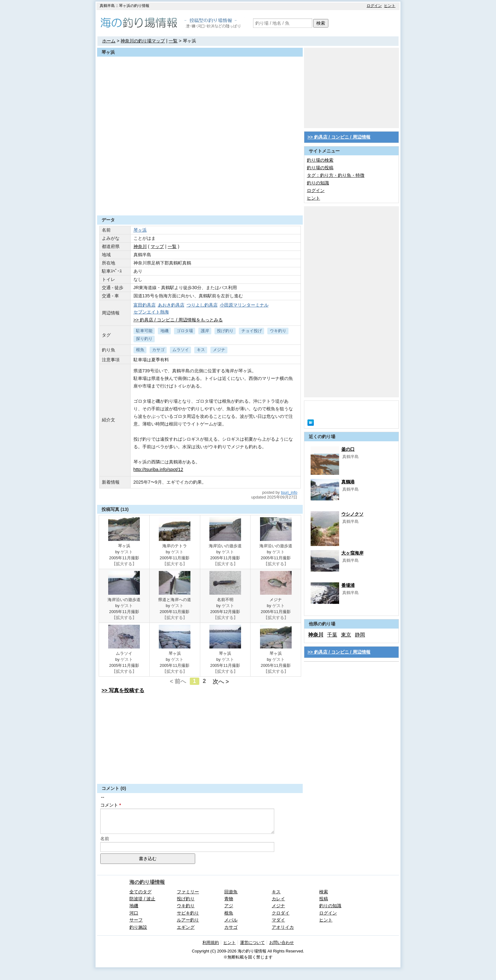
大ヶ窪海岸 (352, 553)
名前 (105, 839)
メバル (231, 920)
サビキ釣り (188, 913)
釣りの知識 (318, 183)
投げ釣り (225, 331)
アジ (229, 906)
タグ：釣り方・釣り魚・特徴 (336, 175)
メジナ (219, 350)
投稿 (324, 899)
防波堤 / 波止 (142, 899)
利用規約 (211, 943)
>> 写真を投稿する (123, 690)
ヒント (390, 6)
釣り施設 (138, 927)
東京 (346, 635)
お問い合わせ (282, 943)
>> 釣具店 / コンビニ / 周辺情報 (339, 137)
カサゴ (158, 350)
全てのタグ (140, 892)
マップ (157, 246)
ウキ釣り (278, 331)
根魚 (140, 350)
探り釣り (144, 339)
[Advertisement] (200, 200)
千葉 (332, 635)
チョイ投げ (252, 331)
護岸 (205, 331)
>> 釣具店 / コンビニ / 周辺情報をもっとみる (178, 320)
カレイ (278, 899)
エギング (186, 927)
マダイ (278, 920)
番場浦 (348, 585)
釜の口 (348, 449)
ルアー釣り (188, 920)
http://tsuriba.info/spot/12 (158, 469)
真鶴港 (348, 482)
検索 (321, 23)
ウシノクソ (352, 514)
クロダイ (281, 913)
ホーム (109, 41)
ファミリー (188, 892)
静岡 (360, 635)
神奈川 (140, 246)
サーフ (136, 920)
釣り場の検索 (320, 160)
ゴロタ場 (185, 331)
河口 (134, 913)
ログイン (374, 6)
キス (201, 350)
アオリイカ (283, 927)
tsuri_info (289, 492)
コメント (109, 805)
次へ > (221, 682)
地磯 (164, 331)
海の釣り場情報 (147, 882)
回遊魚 (231, 892)
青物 (229, 899)
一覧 (173, 41)
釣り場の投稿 (320, 168)
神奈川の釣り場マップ (143, 41)
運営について (252, 943)
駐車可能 (144, 331)
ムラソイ (181, 350)
